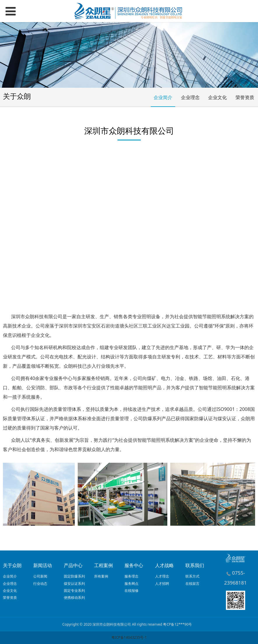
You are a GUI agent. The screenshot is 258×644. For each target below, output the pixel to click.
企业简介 (163, 97)
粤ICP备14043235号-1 (129, 637)
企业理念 (190, 97)
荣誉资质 (245, 97)
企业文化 (217, 97)
